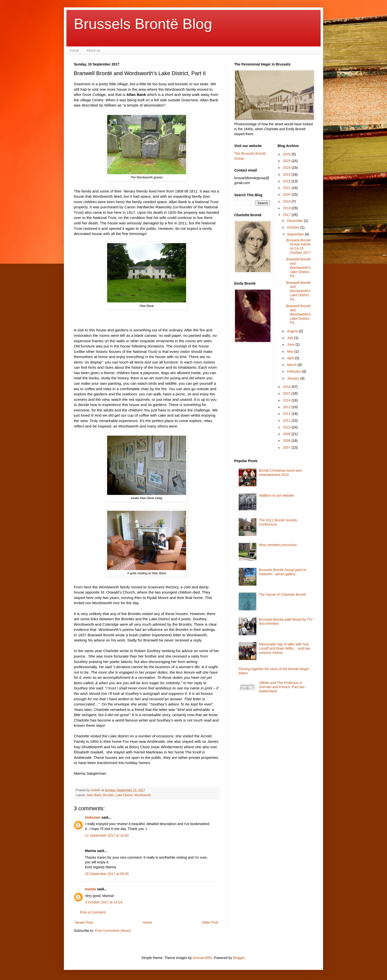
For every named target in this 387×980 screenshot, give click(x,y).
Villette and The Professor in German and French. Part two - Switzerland (283, 687)
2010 (287, 427)
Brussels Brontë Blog (143, 24)
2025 (287, 161)
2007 (287, 447)
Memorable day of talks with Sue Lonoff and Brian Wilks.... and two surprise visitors (285, 648)
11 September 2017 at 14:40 (107, 835)
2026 (287, 154)
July (291, 338)
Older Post (210, 922)
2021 (287, 188)
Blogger (239, 958)
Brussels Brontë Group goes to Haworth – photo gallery (282, 572)
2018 (287, 208)
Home (74, 50)
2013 (287, 407)
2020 (287, 194)
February (294, 371)
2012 (287, 414)
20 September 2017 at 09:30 (107, 874)
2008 (287, 441)
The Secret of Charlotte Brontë (282, 595)
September (296, 234)
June (291, 344)
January (294, 378)
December (295, 221)
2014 (287, 400)
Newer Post (84, 922)
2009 (287, 434)
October (294, 227)
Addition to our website (276, 495)
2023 (287, 174)
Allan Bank (94, 795)
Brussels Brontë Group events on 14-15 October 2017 (298, 246)
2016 (287, 387)
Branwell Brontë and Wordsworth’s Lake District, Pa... (298, 267)
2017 (287, 215)
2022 (287, 181)
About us (93, 50)
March (292, 365)
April (291, 358)
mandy (90, 889)
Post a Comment (93, 912)
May (291, 351)
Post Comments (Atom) (113, 931)
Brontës (108, 795)
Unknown (93, 817)
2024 (287, 168)
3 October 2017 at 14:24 (104, 902)
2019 (287, 201)
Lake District (124, 795)
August (293, 331)
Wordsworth (143, 795)
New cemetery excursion (278, 545)
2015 (287, 393)
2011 (287, 421)
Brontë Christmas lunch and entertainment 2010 (280, 473)
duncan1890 (202, 958)
